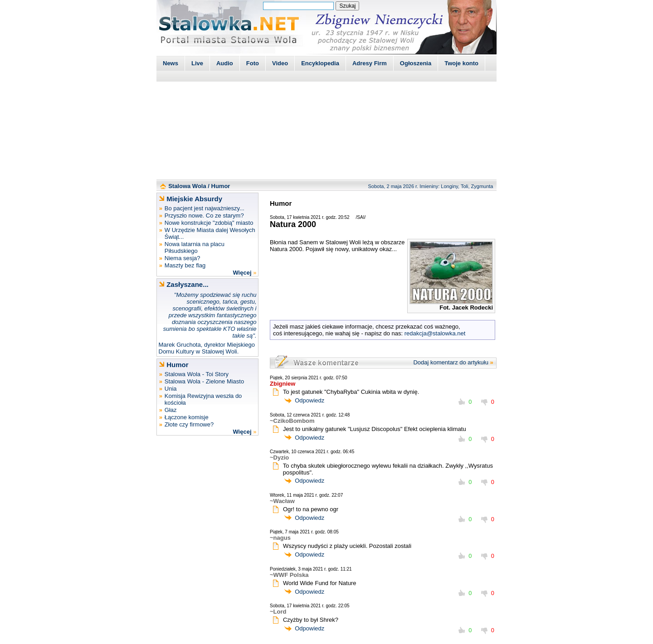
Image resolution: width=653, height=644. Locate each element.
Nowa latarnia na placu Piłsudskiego (195, 247)
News (171, 63)
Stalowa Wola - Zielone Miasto (204, 381)
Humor (221, 186)
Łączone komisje (187, 417)
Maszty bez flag (185, 265)
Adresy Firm (370, 63)
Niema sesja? (183, 258)
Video (280, 63)
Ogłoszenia (416, 63)
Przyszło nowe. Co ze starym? (204, 215)
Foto (253, 63)
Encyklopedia (320, 63)
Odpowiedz (309, 400)
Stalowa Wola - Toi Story (197, 374)
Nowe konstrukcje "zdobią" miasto (209, 223)
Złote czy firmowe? (189, 424)
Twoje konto (461, 63)
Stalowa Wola (187, 186)
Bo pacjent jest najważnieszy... (205, 208)
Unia (171, 389)
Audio (225, 63)
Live (197, 63)
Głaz (171, 410)
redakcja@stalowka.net (435, 333)
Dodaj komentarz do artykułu (451, 362)
